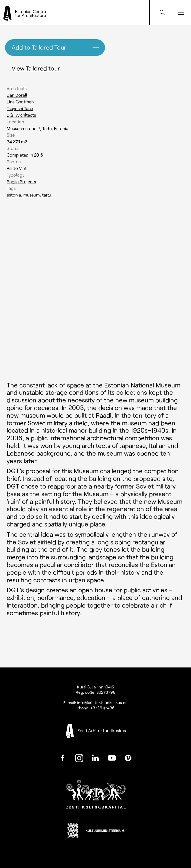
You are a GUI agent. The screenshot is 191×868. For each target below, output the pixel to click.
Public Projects (21, 182)
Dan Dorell (17, 95)
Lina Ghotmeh (20, 102)
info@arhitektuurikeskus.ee (102, 702)
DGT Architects (21, 115)
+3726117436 (102, 708)
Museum (31, 195)
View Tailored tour (36, 68)
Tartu (46, 195)
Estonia (14, 195)
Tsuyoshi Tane (20, 108)
